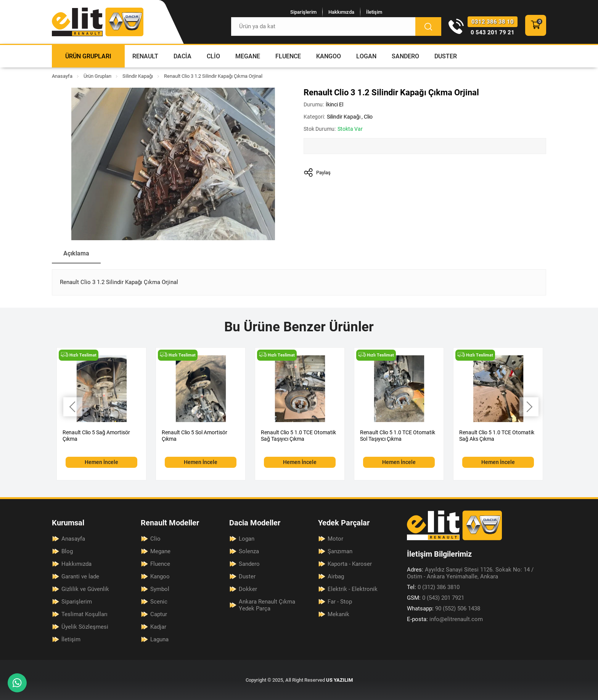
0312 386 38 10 (493, 22)
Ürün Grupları (88, 56)
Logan (366, 56)
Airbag (336, 576)
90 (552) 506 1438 (444, 608)
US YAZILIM (339, 680)
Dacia (182, 56)
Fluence (288, 56)
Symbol (160, 589)
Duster (446, 56)
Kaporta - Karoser (350, 564)
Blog (67, 551)
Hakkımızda (341, 12)
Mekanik (338, 614)
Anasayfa (62, 76)
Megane (248, 56)
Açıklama (76, 253)
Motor (335, 539)
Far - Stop (340, 602)
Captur (159, 614)
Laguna (159, 639)
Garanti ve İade (80, 576)
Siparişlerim (303, 12)
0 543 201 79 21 (493, 32)
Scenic (159, 602)
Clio (213, 56)
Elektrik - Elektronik (353, 589)
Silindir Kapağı (138, 76)
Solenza (249, 551)
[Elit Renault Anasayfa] (98, 22)
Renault (145, 56)
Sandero (405, 56)
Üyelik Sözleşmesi (85, 627)
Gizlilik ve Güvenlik (85, 589)
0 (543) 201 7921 (436, 598)
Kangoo (329, 56)
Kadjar (158, 627)
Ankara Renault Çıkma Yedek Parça (267, 605)
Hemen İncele (101, 462)
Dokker (248, 589)
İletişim (374, 12)
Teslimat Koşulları (84, 614)
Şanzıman (340, 551)
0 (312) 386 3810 (433, 587)
